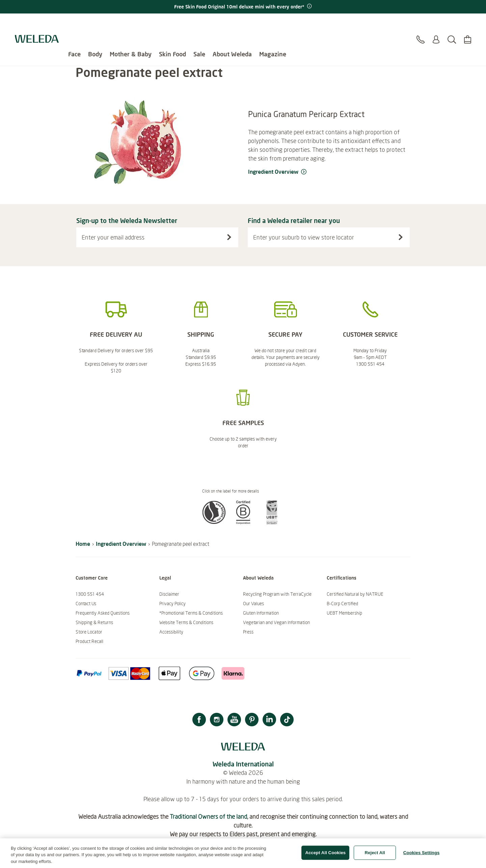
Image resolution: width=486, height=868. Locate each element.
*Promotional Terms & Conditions (191, 613)
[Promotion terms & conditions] (309, 6)
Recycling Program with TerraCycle (277, 594)
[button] (214, 522)
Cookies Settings (422, 856)
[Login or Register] (436, 27)
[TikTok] (287, 720)
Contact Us (86, 604)
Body (95, 24)
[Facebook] (199, 720)
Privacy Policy (172, 604)
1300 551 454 (90, 594)
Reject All (375, 856)
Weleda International (243, 764)
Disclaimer (169, 594)
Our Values (253, 604)
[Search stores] (401, 237)
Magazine (273, 24)
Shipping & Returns (94, 622)
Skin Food (172, 24)
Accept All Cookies (325, 856)
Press (248, 632)
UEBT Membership (344, 613)
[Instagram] (217, 720)
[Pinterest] (252, 720)
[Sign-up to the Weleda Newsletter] (229, 237)
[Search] (452, 27)
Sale (199, 24)
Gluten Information (261, 613)
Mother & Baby (131, 24)
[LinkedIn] (269, 720)
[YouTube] (234, 720)
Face (74, 24)
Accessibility (171, 632)
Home (83, 544)
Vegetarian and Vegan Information (276, 622)
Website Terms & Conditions (186, 622)
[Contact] (421, 27)
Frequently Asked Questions (103, 613)
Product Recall (89, 641)
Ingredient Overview (121, 544)
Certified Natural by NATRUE (355, 594)
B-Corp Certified (342, 604)
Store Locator (89, 632)
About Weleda (232, 24)
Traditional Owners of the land (208, 816)
